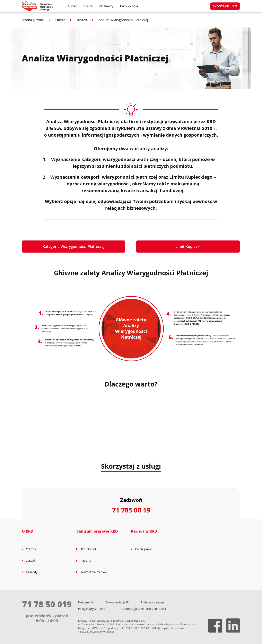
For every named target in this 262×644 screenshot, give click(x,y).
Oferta (88, 6)
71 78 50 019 (47, 604)
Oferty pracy (143, 549)
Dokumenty (86, 602)
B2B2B (82, 20)
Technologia (129, 6)
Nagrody (32, 572)
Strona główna (33, 20)
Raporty (86, 561)
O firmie (31, 549)
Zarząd (30, 561)
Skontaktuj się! (225, 6)
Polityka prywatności (92, 609)
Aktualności (88, 549)
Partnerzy (106, 6)
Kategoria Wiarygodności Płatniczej (74, 246)
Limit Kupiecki (188, 246)
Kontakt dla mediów (94, 572)
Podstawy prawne (153, 602)
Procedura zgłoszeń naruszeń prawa (142, 609)
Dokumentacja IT (117, 602)
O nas (72, 6)
